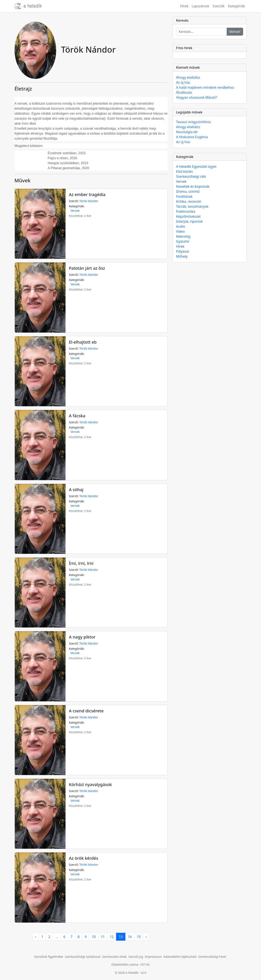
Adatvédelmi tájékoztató (180, 957)
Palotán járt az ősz (87, 268)
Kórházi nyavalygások (90, 784)
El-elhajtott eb (83, 342)
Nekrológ (183, 236)
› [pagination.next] (146, 937)
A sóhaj (76, 490)
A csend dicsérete (86, 711)
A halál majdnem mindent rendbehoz (205, 87)
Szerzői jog (136, 957)
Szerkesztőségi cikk (191, 176)
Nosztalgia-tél (187, 132)
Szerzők (219, 6)
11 (103, 937)
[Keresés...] (202, 32)
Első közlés (185, 171)
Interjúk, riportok (190, 221)
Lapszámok (201, 6)
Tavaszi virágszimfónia (194, 122)
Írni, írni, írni (81, 563)
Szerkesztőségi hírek (212, 957)
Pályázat (183, 251)
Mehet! (235, 32)
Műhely (182, 256)
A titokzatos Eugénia (192, 137)
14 (130, 937)
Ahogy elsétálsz (188, 77)
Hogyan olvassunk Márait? (197, 97)
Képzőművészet (188, 216)
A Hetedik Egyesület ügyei (196, 166)
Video (181, 231)
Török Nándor (89, 201)
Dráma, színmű (188, 191)
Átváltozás (184, 92)
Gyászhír (183, 241)
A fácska (77, 416)
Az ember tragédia (87, 194)
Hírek (184, 6)
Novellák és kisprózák (193, 186)
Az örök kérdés (83, 858)
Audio (181, 226)
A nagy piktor (82, 637)
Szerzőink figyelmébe (49, 957)
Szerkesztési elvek (115, 957)
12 (112, 937)
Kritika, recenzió (189, 201)
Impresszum (153, 957)
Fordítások (184, 196)
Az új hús (183, 82)
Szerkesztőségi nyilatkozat (83, 957)
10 (94, 937)
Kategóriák (236, 6)
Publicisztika (186, 211)
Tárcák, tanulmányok (192, 206)
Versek (75, 211)
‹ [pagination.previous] (36, 937)
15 (139, 937)
